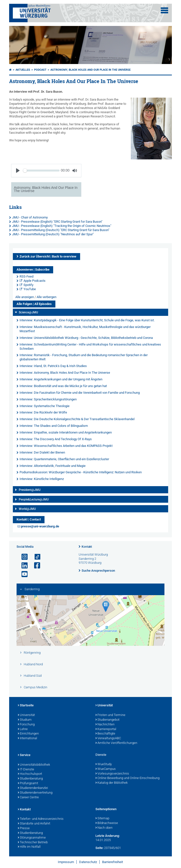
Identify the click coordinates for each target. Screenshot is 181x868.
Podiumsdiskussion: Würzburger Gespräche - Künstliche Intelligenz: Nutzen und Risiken (81, 472)
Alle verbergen (46, 297)
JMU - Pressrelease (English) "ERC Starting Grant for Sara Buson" (57, 222)
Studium (25, 720)
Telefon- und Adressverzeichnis (41, 819)
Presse (24, 828)
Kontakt (87, 547)
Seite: (99, 848)
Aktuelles (23, 70)
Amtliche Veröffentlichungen (116, 743)
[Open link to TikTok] (35, 557)
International (27, 738)
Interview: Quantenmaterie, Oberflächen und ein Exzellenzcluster (64, 459)
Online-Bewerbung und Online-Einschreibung (127, 778)
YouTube (30, 289)
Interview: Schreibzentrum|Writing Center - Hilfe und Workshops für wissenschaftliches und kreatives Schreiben (90, 347)
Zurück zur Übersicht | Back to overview (48, 256)
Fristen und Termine (110, 715)
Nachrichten (105, 725)
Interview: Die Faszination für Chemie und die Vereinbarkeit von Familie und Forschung (80, 393)
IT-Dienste (26, 770)
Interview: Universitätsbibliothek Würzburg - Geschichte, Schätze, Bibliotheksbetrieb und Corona (86, 338)
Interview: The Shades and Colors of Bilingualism (54, 426)
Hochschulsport (30, 774)
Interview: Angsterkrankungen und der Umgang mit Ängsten (61, 379)
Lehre (23, 729)
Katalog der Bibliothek (112, 783)
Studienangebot (107, 720)
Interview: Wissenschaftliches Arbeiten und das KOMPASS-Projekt (66, 446)
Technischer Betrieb (33, 843)
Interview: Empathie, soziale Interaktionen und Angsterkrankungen (66, 432)
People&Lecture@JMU (34, 499)
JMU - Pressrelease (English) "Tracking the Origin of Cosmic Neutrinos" (62, 226)
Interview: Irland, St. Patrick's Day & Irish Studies (53, 366)
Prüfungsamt (28, 783)
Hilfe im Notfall (29, 847)
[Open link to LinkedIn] (23, 566)
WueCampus (106, 769)
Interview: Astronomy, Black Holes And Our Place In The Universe (65, 373)
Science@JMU (28, 312)
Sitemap (102, 819)
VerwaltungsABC (108, 738)
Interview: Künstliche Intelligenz (42, 479)
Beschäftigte (105, 734)
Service (24, 755)
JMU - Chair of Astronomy (30, 217)
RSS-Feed (26, 276)
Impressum (66, 862)
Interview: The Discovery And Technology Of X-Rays (56, 439)
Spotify (28, 285)
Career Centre (28, 798)
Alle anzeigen (25, 297)
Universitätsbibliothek (34, 765)
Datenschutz (88, 862)
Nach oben (104, 828)
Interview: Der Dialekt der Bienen (42, 452)
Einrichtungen (28, 734)
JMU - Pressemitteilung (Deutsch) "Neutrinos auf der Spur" (53, 234)
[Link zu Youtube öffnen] (23, 574)
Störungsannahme (32, 838)
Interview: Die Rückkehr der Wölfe (43, 412)
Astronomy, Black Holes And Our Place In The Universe (90, 70)
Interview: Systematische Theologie (45, 406)
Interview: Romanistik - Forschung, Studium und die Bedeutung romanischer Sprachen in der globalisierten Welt (84, 357)
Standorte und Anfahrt (34, 824)
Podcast (40, 70)
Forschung (26, 725)
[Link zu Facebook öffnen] (35, 566)
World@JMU (27, 509)
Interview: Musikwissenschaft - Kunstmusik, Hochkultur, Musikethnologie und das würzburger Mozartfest (85, 329)
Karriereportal (106, 729)
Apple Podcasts (34, 281)
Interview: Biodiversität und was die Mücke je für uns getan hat (63, 386)
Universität (26, 715)
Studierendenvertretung (35, 793)
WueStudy (104, 764)
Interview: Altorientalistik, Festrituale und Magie (53, 466)
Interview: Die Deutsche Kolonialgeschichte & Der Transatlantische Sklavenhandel (77, 419)
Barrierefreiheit (113, 862)
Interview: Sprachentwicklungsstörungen (48, 399)
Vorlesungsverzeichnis (112, 774)
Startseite (26, 706)
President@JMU (30, 490)
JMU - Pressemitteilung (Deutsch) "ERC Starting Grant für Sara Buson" (61, 230)
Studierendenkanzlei (33, 788)
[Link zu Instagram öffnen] (23, 557)
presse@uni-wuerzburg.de (40, 526)
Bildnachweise (107, 823)
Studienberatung (30, 779)
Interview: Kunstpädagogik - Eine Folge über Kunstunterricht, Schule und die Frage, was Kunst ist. (87, 320)
